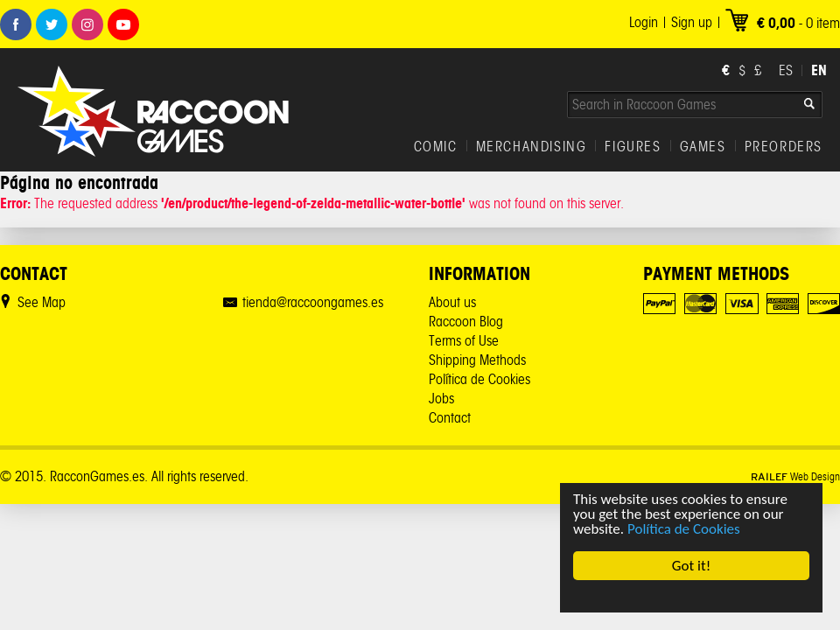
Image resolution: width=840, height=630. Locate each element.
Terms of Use (464, 341)
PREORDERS (784, 147)
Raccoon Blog (466, 322)
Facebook (16, 24)
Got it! (692, 566)
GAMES (703, 147)
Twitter (52, 24)
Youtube (123, 24)
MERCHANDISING (532, 147)
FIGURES (633, 147)
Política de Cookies (685, 529)
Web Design (795, 476)
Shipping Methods (477, 360)
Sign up (692, 22)
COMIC (436, 147)
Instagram (87, 24)
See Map (42, 302)
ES (786, 70)
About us (452, 302)
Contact (450, 418)
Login (644, 22)
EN (819, 70)
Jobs (441, 399)
